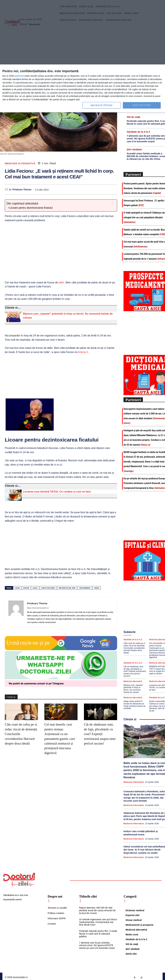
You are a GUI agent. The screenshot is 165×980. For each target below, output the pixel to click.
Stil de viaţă (133, 116)
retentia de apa (67, 588)
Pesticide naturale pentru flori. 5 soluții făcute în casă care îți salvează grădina (98, 931)
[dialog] (82, 89)
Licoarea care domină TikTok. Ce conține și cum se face (57, 492)
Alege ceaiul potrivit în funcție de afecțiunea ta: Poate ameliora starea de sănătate (134, 703)
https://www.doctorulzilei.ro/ (38, 608)
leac (35, 588)
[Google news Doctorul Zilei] (61, 649)
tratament (85, 588)
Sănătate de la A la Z (138, 131)
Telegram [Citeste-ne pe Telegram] (58, 683)
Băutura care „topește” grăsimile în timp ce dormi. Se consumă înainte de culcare (133, 687)
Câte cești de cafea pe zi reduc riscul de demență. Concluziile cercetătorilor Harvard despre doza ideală (134, 647)
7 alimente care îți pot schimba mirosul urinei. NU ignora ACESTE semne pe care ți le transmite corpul (97, 943)
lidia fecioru (48, 588)
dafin (61, 282)
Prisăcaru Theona (22, 190)
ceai (17, 588)
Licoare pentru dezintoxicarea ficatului (31, 208)
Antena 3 (83, 352)
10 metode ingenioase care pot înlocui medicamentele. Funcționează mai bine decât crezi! (98, 920)
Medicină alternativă (20, 163)
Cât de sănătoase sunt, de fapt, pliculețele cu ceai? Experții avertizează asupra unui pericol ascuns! (100, 734)
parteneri (19, 76)
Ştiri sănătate (134, 149)
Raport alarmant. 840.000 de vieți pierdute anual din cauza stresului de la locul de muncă (97, 908)
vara (97, 588)
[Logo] (19, 877)
